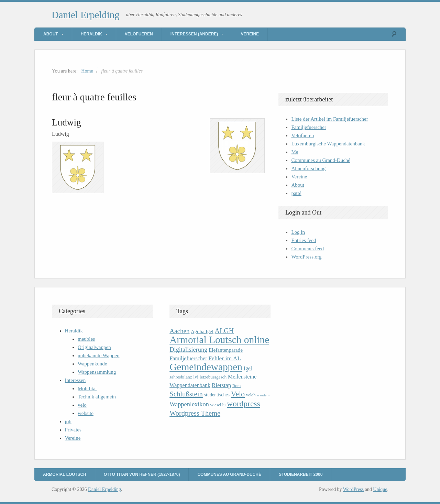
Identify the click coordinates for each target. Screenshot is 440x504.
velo (82, 405)
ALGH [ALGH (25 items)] (224, 331)
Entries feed (304, 240)
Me (295, 152)
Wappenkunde (92, 364)
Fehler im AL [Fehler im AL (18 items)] (225, 358)
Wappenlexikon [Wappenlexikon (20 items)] (189, 404)
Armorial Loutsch (65, 474)
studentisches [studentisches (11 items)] (217, 395)
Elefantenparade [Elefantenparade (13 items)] (226, 350)
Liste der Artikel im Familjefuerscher (329, 119)
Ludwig (67, 122)
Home (87, 71)
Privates (73, 430)
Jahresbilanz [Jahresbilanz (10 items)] (181, 377)
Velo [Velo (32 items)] (238, 394)
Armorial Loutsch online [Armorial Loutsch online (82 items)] (219, 340)
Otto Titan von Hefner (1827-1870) (142, 474)
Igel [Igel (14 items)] (248, 368)
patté (296, 193)
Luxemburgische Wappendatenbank (328, 144)
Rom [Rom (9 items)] (236, 386)
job (68, 421)
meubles (86, 339)
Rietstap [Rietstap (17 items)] (222, 385)
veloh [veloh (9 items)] (251, 395)
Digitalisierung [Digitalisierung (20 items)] (188, 350)
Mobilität (87, 388)
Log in (298, 232)
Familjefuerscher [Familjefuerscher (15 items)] (188, 358)
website (86, 413)
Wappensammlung (97, 372)
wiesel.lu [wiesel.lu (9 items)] (218, 405)
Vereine (250, 34)
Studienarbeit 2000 (301, 474)
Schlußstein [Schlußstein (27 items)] (186, 394)
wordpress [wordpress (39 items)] (243, 404)
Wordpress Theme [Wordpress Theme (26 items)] (195, 413)
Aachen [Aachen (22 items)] (179, 331)
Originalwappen (94, 347)
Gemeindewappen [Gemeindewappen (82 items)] (206, 367)
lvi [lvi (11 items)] (196, 377)
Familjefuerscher (309, 127)
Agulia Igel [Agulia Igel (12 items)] (202, 331)
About (51, 34)
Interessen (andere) (194, 34)
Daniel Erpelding (86, 15)
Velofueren (139, 34)
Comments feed (307, 249)
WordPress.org (306, 257)
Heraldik (91, 34)
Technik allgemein (97, 397)
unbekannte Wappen (98, 355)
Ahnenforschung (308, 168)
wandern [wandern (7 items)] (263, 395)
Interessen (75, 380)
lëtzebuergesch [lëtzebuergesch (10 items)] (213, 377)
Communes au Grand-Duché (321, 160)
